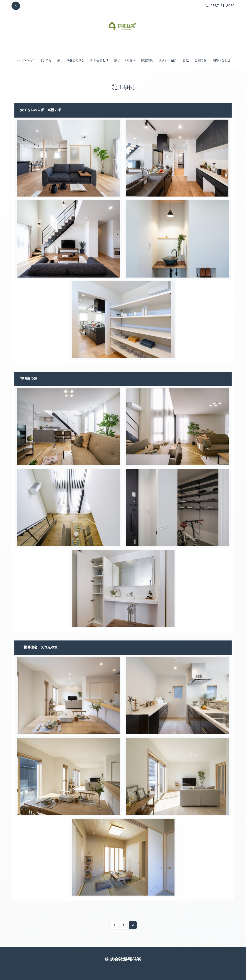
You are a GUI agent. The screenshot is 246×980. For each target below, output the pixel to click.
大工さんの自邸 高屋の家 (41, 110)
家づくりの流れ (125, 61)
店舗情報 (201, 61)
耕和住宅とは (99, 61)
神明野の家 (29, 379)
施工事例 (147, 61)
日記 (186, 61)
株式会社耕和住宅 (123, 959)
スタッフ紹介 (168, 61)
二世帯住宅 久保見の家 (39, 647)
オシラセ (46, 61)
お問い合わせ (221, 61)
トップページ (25, 61)
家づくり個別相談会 (71, 61)
